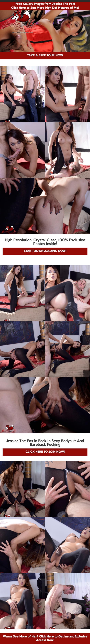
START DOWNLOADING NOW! (45, 251)
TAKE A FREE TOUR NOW (45, 56)
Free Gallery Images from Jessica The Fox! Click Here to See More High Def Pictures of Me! (45, 6)
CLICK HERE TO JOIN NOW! (45, 452)
